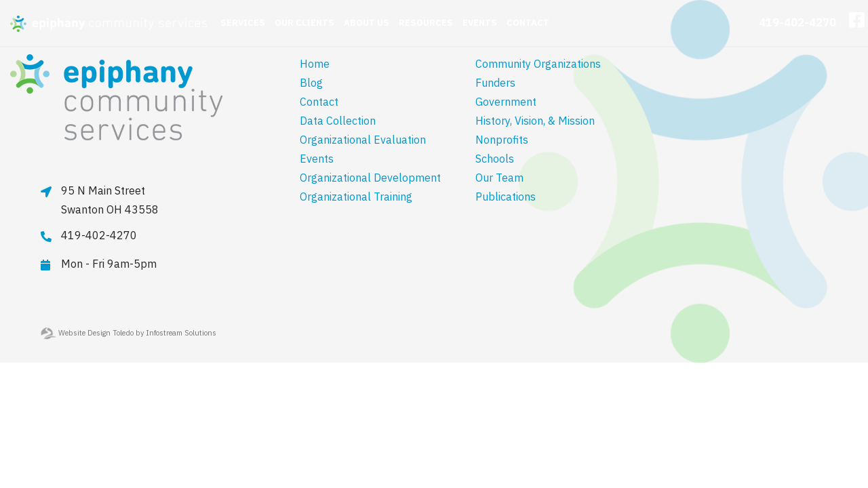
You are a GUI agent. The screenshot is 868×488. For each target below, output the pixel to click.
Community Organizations (538, 64)
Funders (495, 83)
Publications (506, 197)
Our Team (499, 178)
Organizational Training (356, 197)
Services (243, 23)
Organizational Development (370, 178)
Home (315, 64)
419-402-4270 (797, 22)
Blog (311, 83)
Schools (495, 159)
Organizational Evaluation (363, 140)
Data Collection (338, 121)
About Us (367, 23)
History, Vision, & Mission (535, 121)
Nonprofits (502, 140)
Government (506, 102)
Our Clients (304, 23)
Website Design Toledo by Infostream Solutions (129, 333)
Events (480, 23)
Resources (426, 23)
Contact (528, 23)
